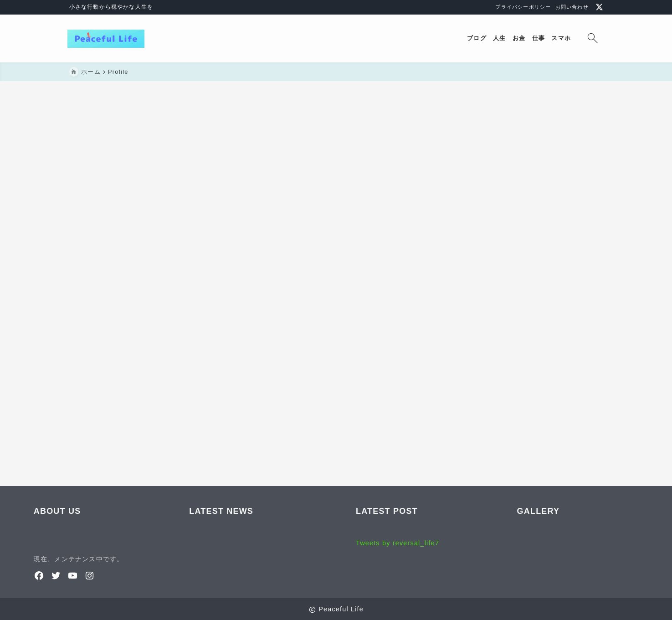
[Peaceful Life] (108, 39)
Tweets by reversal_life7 (398, 543)
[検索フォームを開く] (591, 38)
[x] (599, 7)
